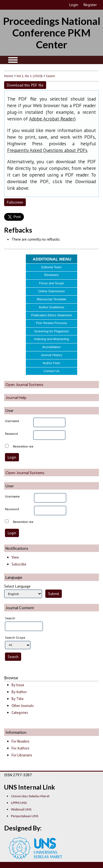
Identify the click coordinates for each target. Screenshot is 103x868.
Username (12, 421)
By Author (19, 692)
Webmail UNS (21, 809)
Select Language (17, 586)
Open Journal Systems (24, 384)
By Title (18, 699)
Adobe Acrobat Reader (52, 119)
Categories (20, 713)
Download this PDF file (25, 85)
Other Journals (23, 706)
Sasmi (50, 76)
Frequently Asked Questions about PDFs (47, 150)
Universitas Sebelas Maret (30, 796)
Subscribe (19, 564)
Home (9, 76)
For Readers (20, 741)
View (15, 557)
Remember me (23, 446)
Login (74, 5)
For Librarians (22, 755)
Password (11, 434)
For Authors (20, 748)
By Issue (18, 685)
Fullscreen (15, 202)
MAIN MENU (13, 60)
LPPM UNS (19, 803)
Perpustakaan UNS (25, 816)
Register (90, 5)
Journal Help (16, 397)
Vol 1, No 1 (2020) (30, 76)
